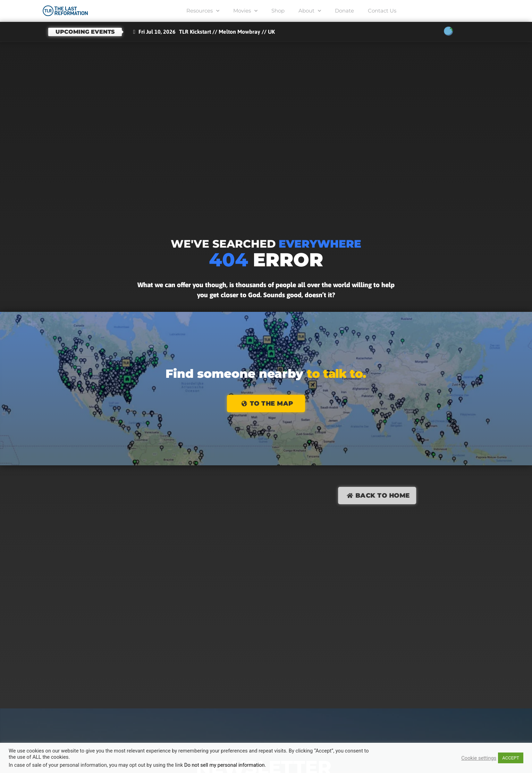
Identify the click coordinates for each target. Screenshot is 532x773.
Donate (344, 11)
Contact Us (382, 11)
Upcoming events (85, 32)
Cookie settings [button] (479, 758)
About (310, 11)
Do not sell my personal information (225, 765)
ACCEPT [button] (511, 758)
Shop (278, 11)
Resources (203, 11)
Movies (245, 11)
